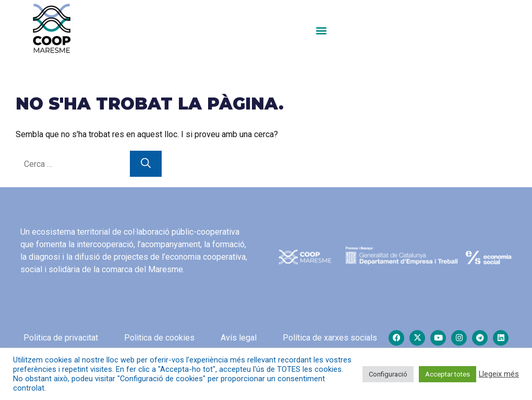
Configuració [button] (388, 374)
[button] (321, 30)
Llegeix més (499, 374)
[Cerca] (146, 164)
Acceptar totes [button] (448, 374)
